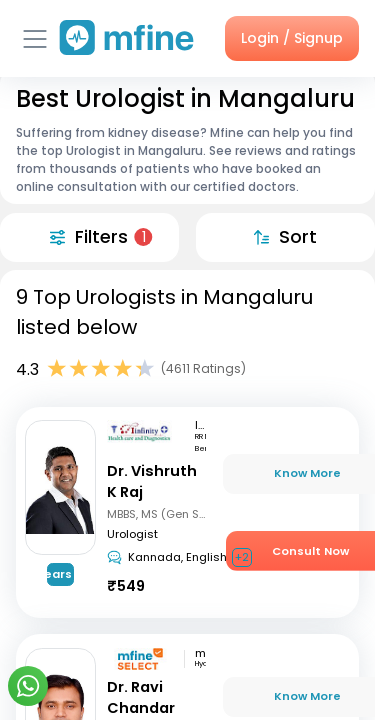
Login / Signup (292, 38)
